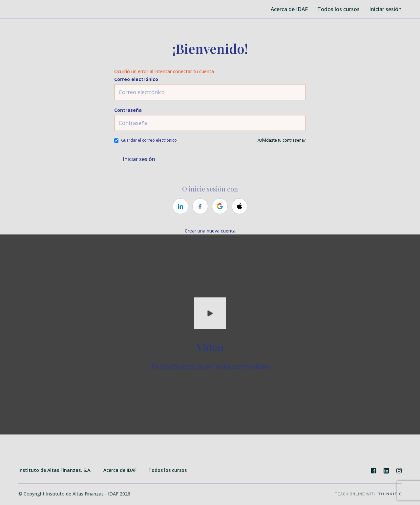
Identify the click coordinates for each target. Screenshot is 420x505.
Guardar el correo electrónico (149, 140)
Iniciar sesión (385, 9)
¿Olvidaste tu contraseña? (282, 140)
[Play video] (210, 313)
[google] (220, 206)
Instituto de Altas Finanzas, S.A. (55, 470)
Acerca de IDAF (290, 9)
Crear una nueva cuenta (210, 231)
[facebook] (200, 206)
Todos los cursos (339, 9)
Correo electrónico (136, 79)
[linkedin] (180, 206)
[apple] (240, 206)
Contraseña (128, 110)
